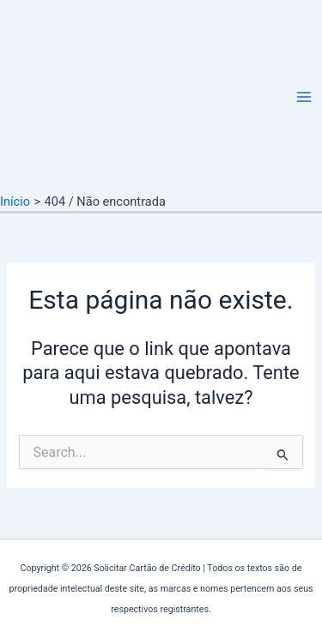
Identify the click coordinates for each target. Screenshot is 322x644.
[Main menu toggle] (304, 97)
